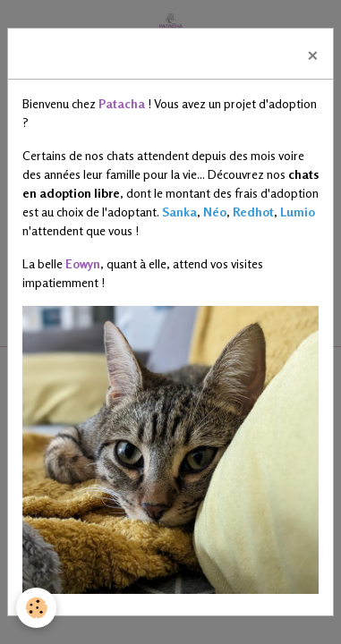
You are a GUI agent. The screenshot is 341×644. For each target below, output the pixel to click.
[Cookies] (36, 608)
